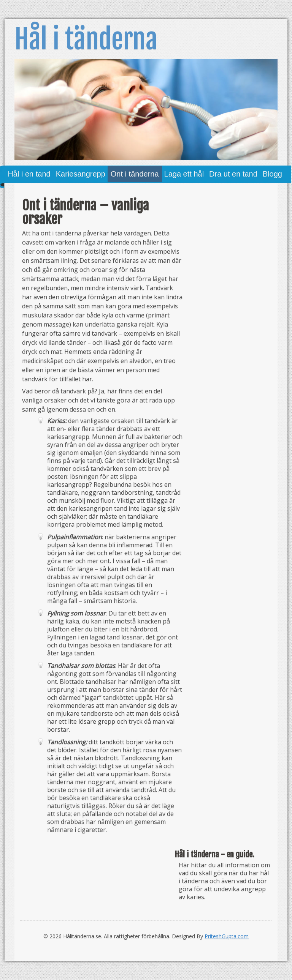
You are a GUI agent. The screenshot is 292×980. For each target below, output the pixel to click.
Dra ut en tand (233, 174)
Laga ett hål (184, 174)
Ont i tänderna (135, 174)
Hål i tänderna (86, 39)
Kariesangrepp (81, 174)
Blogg (272, 174)
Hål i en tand (29, 174)
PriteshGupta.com (227, 936)
